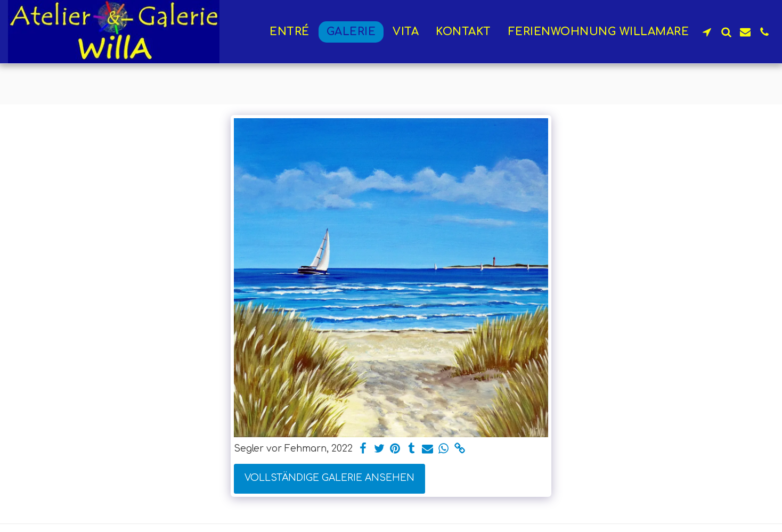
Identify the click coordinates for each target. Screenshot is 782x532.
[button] (707, 32)
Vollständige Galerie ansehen (329, 478)
